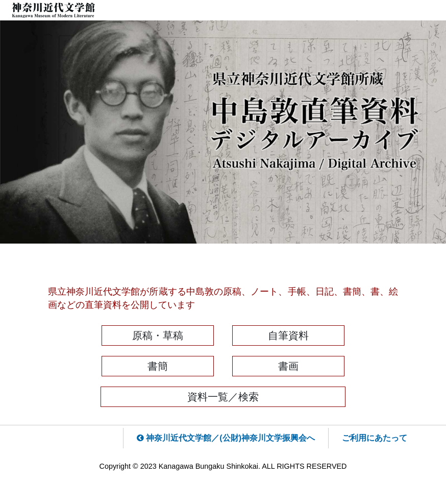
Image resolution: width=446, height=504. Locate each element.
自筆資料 (288, 335)
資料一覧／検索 (223, 397)
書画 (288, 366)
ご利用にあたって (375, 438)
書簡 (158, 366)
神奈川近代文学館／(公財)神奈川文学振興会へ (226, 438)
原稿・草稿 (158, 335)
